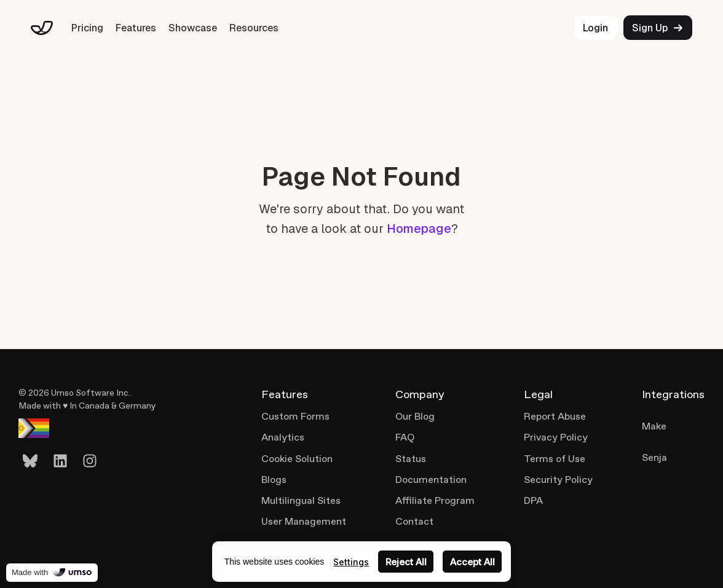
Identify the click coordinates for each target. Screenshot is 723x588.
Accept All (472, 562)
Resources (254, 28)
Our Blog (415, 416)
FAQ (405, 437)
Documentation (431, 480)
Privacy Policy (556, 437)
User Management (304, 521)
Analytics (283, 437)
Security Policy (558, 480)
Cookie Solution (297, 459)
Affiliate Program (435, 500)
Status (411, 459)
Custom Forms (295, 416)
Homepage (419, 229)
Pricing (87, 28)
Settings (351, 562)
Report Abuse (555, 416)
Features (136, 28)
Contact (414, 521)
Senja (654, 457)
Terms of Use (555, 459)
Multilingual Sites (301, 500)
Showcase (193, 28)
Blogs (274, 480)
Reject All (406, 562)
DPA (533, 500)
